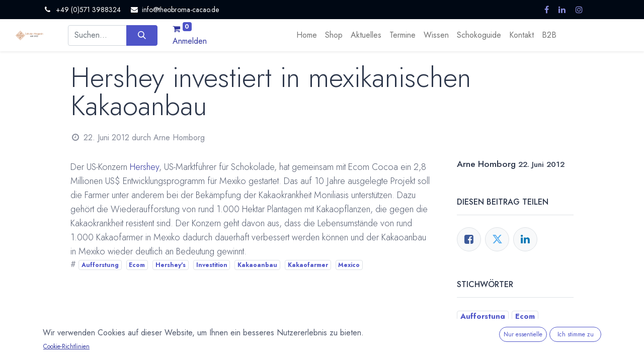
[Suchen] (142, 35)
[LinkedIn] (525, 239)
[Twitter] (497, 239)
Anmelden (190, 41)
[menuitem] (307, 35)
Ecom (137, 265)
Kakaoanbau (257, 265)
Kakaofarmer (308, 265)
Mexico (349, 265)
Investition (212, 265)
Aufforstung (100, 265)
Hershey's (171, 265)
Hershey (144, 167)
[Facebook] (469, 239)
